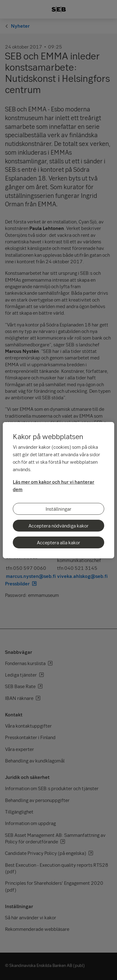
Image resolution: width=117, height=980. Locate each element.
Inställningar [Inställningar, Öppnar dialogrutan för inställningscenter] (58, 509)
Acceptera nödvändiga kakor (58, 526)
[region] (58, 490)
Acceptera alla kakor (58, 542)
